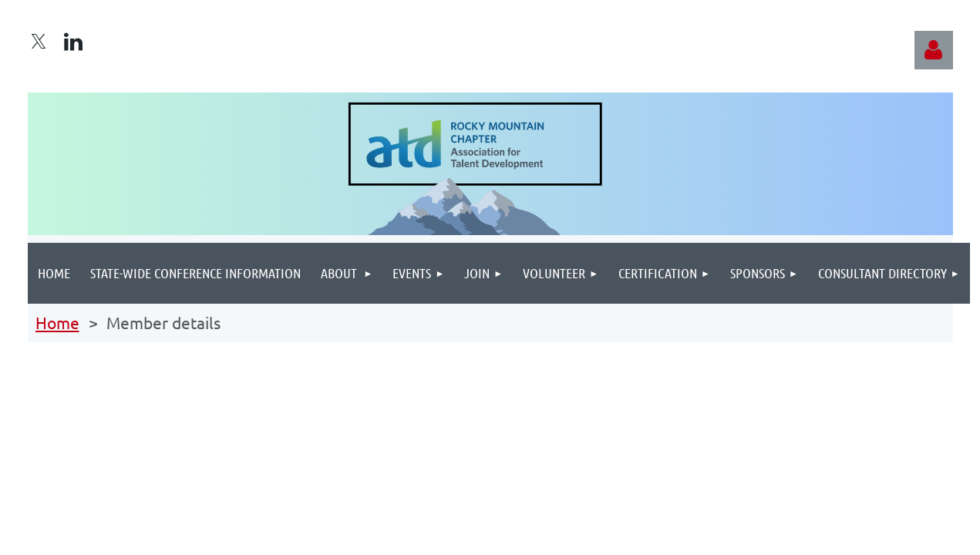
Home (57, 322)
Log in (934, 50)
